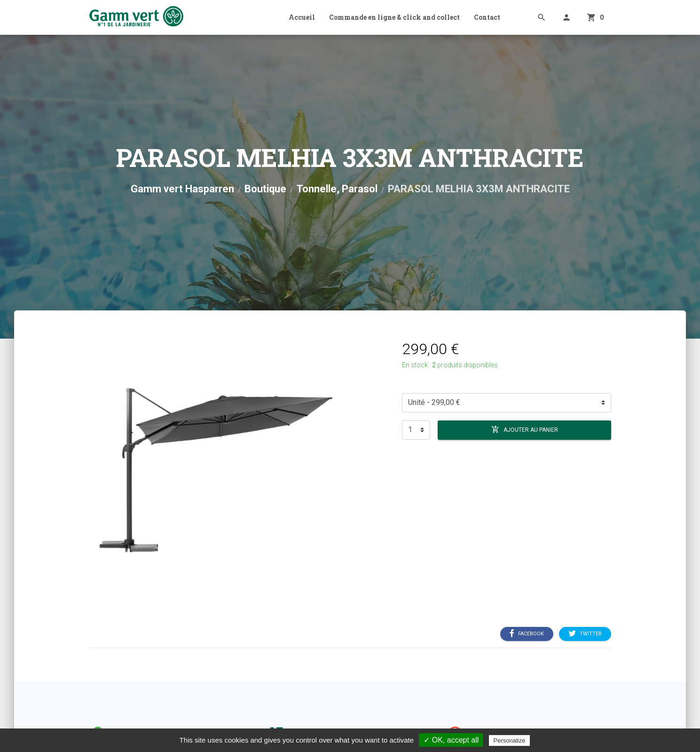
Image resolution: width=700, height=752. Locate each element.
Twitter (585, 633)
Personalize (510, 740)
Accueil (302, 17)
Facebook (527, 633)
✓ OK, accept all (451, 740)
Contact (487, 17)
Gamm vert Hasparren (182, 189)
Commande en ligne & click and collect (394, 17)
